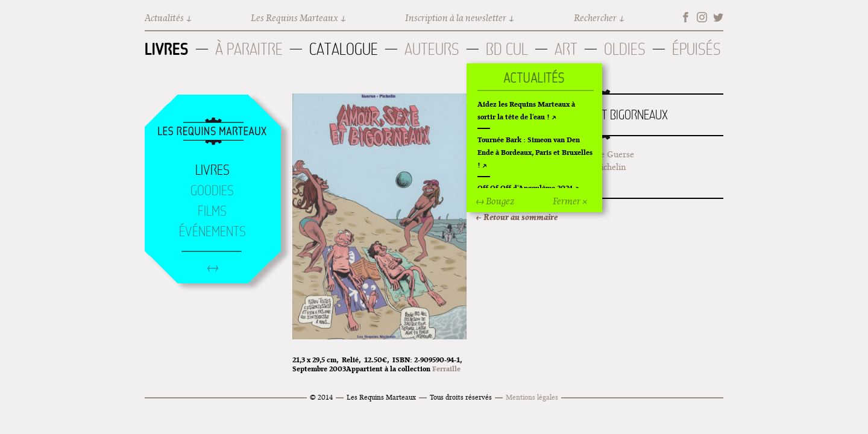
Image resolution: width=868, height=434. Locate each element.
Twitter (718, 17)
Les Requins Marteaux (294, 18)
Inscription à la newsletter (456, 18)
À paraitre (249, 49)
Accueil (212, 132)
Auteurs (432, 49)
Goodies (212, 190)
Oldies (625, 49)
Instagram (702, 17)
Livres (167, 49)
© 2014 (321, 397)
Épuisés (697, 49)
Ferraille (446, 369)
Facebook (686, 17)
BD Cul (507, 49)
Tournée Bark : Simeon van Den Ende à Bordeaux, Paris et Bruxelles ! (535, 152)
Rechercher (595, 18)
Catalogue (344, 49)
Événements (212, 231)
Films (212, 211)
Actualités (164, 18)
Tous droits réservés (461, 397)
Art (566, 49)
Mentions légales (532, 397)
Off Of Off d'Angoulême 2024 (525, 188)
